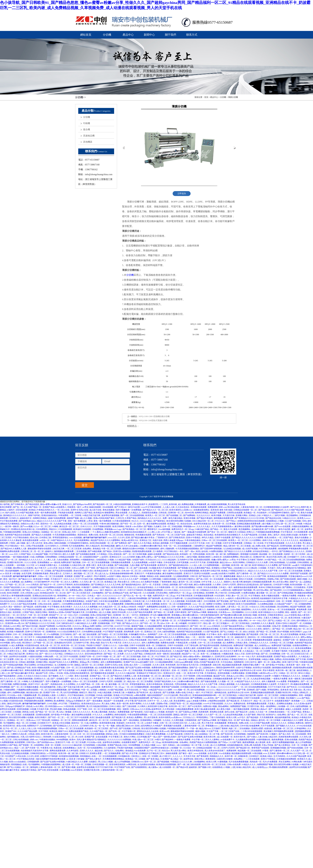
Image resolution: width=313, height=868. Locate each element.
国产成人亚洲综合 (283, 745)
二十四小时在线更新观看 (68, 640)
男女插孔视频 (56, 709)
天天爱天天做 (253, 706)
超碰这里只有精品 (195, 535)
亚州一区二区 (150, 762)
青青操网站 (75, 560)
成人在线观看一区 (225, 737)
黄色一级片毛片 (10, 579)
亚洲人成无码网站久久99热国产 (149, 726)
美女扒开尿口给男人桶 (276, 557)
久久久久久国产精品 (134, 654)
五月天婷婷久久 (52, 546)
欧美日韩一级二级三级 (216, 554)
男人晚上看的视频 (72, 587)
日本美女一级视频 (138, 576)
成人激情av (153, 767)
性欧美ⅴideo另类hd (134, 526)
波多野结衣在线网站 (112, 742)
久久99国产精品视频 (25, 513)
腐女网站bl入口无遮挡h (23, 568)
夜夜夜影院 (211, 759)
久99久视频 (52, 704)
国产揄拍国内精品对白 (179, 565)
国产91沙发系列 (195, 706)
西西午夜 (305, 507)
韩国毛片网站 (41, 612)
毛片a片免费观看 (270, 762)
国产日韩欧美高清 (177, 538)
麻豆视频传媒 (113, 524)
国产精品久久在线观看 (42, 535)
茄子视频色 (54, 676)
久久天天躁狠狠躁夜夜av (223, 526)
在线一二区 (182, 673)
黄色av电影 (95, 643)
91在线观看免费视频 (197, 634)
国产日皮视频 (169, 693)
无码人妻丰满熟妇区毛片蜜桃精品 (292, 568)
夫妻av (60, 687)
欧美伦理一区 (219, 524)
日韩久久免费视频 (152, 604)
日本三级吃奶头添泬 (65, 623)
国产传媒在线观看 (209, 681)
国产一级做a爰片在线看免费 (194, 532)
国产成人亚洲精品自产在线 (117, 593)
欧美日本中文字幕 (88, 640)
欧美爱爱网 (80, 706)
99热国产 (142, 607)
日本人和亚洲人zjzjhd (30, 593)
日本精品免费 (234, 593)
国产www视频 (26, 526)
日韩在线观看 (267, 637)
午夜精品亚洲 (182, 643)
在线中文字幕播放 (244, 668)
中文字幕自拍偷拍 (21, 538)
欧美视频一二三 (299, 701)
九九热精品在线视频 (63, 524)
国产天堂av (173, 571)
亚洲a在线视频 (232, 579)
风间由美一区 (40, 634)
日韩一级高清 (106, 670)
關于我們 (171, 35)
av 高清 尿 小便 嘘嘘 (12, 574)
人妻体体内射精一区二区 (252, 507)
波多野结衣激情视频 (111, 515)
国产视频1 (148, 526)
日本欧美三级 (139, 601)
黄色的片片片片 (300, 601)
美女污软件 (153, 640)
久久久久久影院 (260, 609)
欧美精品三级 (111, 582)
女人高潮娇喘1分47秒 (64, 665)
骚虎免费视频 (278, 740)
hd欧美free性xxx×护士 (269, 673)
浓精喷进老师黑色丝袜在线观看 (251, 521)
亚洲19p (271, 609)
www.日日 (113, 538)
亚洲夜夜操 (51, 632)
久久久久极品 (146, 521)
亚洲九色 (115, 618)
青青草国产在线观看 (299, 574)
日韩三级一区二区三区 (270, 634)
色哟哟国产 (153, 634)
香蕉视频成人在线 (88, 756)
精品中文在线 (101, 598)
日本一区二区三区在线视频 (291, 571)
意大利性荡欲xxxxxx (54, 706)
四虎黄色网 (204, 712)
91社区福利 (220, 596)
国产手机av (231, 521)
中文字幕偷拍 (255, 596)
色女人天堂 (240, 654)
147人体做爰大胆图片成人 (46, 565)
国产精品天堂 (176, 657)
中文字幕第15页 (129, 731)
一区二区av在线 (63, 510)
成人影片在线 (96, 510)
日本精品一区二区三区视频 (282, 643)
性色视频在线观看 (144, 535)
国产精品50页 (265, 510)
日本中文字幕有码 (65, 585)
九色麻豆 (157, 526)
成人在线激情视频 (162, 648)
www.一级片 (99, 590)
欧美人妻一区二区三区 (50, 645)
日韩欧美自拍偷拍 (273, 587)
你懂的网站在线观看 (134, 604)
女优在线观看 (102, 737)
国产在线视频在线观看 (86, 554)
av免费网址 (109, 715)
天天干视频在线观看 (102, 526)
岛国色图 (257, 745)
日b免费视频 (98, 529)
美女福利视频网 (12, 571)
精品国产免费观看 (218, 513)
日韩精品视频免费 (23, 618)
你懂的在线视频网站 (301, 526)
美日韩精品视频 (108, 546)
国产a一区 (295, 513)
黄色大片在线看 (231, 529)
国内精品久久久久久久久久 (15, 515)
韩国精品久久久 (217, 756)
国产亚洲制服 (74, 690)
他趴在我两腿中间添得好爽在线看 (51, 759)
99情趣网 (144, 579)
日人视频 (25, 598)
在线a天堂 (277, 626)
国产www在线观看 (283, 526)
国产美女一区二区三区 (217, 532)
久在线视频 (64, 565)
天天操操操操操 (152, 549)
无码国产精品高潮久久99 (14, 587)
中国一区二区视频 (89, 690)
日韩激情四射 (191, 720)
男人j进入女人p (102, 574)
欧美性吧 (255, 598)
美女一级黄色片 (15, 607)
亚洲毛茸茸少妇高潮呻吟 (226, 657)
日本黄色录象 (116, 720)
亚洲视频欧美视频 (278, 748)
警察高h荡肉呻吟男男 (226, 668)
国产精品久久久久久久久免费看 (238, 551)
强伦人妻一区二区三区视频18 (72, 618)
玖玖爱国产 (10, 756)
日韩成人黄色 (242, 643)
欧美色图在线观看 (31, 540)
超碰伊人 (49, 551)
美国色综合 (83, 535)
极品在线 (99, 751)
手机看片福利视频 (125, 748)
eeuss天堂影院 (291, 615)
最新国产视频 (73, 518)
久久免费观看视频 (211, 565)
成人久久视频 (86, 518)
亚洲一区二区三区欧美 (153, 679)
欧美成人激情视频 (161, 543)
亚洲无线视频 (224, 673)
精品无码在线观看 (50, 670)
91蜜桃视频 (223, 762)
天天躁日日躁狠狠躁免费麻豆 (43, 598)
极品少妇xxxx (226, 562)
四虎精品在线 (227, 645)
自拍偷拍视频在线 (235, 745)
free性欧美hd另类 (64, 626)
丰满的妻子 (86, 587)
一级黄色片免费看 (289, 596)
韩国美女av (53, 612)
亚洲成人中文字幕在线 (123, 695)
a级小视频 (266, 524)
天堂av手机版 (268, 745)
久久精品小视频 (149, 745)
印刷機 (87, 123)
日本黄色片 (254, 756)
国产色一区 (18, 507)
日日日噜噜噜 (210, 601)
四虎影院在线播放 (150, 513)
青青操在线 (233, 723)
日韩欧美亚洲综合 (276, 615)
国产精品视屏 (253, 634)
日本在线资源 (170, 562)
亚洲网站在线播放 (93, 629)
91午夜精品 (102, 554)
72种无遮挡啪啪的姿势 (210, 615)
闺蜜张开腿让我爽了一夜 (254, 665)
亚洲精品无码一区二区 (10, 598)
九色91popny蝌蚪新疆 (184, 662)
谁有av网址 (48, 543)
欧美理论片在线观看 (262, 668)
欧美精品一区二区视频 (136, 759)
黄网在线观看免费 (33, 670)
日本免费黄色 (42, 529)
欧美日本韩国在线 (155, 684)
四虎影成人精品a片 (259, 709)
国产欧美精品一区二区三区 (135, 529)
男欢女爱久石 (246, 557)
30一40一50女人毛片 (77, 596)
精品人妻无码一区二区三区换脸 (237, 546)
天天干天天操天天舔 (84, 579)
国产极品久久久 (26, 579)
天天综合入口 (130, 587)
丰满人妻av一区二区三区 (237, 596)
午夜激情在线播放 (154, 574)
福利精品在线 (221, 693)
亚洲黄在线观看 (43, 715)
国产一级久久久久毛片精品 (140, 543)
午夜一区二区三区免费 (111, 549)
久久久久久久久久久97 (112, 596)
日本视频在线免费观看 (287, 759)
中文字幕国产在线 (122, 767)
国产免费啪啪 (189, 515)
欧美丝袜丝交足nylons (91, 704)
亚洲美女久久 (40, 679)
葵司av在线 (16, 643)
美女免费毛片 (212, 670)
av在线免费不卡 (228, 740)
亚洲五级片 (166, 670)
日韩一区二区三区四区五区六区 (295, 654)
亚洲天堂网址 (189, 679)
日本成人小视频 (146, 648)
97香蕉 (12, 543)
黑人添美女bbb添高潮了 (215, 751)
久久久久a (77, 626)
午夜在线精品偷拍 (193, 540)
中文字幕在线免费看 (9, 521)
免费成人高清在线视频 (285, 659)
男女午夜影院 (100, 576)
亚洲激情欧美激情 (41, 574)
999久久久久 (69, 579)
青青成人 (307, 712)
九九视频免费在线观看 (246, 740)
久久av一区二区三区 (42, 526)
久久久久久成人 (204, 526)
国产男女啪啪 (223, 601)
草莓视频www (190, 526)
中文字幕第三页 (162, 657)
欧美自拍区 (239, 618)
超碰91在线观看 (155, 554)
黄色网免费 (302, 609)
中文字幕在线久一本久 (15, 546)
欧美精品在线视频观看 (278, 576)
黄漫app (122, 609)
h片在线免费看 (223, 609)
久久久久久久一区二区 (189, 590)
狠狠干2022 (63, 731)
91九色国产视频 (58, 668)
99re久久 (135, 521)
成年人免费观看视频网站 (112, 662)
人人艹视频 (151, 621)
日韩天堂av (6, 596)
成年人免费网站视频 (151, 643)
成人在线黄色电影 (270, 648)
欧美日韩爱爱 (6, 507)
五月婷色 (224, 629)
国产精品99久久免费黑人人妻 (14, 549)
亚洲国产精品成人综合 (117, 745)
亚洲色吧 (251, 690)
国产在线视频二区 (174, 515)
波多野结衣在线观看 (18, 657)
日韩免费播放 (51, 557)
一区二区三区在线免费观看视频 (291, 560)
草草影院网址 (273, 690)
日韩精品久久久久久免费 (257, 562)
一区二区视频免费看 (115, 604)
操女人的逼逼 (249, 632)
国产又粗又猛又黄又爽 (74, 687)
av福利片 (11, 510)
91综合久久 (254, 607)
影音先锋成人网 (82, 609)
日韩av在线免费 (234, 764)
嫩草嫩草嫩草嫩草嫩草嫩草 (95, 538)
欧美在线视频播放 (82, 585)
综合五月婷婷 (65, 568)
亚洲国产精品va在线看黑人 (55, 507)
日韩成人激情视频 (170, 585)
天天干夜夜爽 (189, 676)
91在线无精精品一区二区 (63, 737)
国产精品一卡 (216, 529)
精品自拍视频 (196, 704)
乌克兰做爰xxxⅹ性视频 (154, 712)
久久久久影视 (30, 562)
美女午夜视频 (283, 632)
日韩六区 (194, 576)
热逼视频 (89, 590)
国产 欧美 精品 (243, 720)
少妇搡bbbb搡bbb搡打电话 (151, 546)
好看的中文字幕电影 (49, 756)
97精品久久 (267, 515)
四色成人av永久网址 (254, 618)
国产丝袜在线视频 (295, 748)
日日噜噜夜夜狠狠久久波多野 (276, 507)
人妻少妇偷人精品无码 (229, 726)
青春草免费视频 (12, 621)
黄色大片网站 (130, 737)
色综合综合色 (187, 524)
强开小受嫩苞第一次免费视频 (129, 510)
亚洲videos (117, 670)
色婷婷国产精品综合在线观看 (18, 535)
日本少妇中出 (251, 662)
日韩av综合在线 (45, 604)
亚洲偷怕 (216, 568)
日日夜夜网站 (92, 612)
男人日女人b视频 (116, 651)
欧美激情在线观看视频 (69, 756)
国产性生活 (95, 609)
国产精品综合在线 (273, 518)
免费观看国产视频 (123, 679)
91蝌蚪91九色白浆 (19, 734)
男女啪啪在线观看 (152, 670)
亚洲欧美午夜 (259, 557)
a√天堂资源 (52, 753)
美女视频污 (291, 698)
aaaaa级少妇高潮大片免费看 (224, 574)
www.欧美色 (209, 698)
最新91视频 (302, 579)
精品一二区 (191, 637)
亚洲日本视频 (190, 518)
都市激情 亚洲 (215, 659)
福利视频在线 (13, 737)
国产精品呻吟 (276, 590)
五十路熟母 (158, 551)
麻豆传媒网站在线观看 (157, 524)
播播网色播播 (230, 576)
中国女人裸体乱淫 (300, 693)
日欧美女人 (136, 756)
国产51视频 (261, 690)
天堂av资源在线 (115, 554)
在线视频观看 (29, 715)
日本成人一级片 (226, 587)
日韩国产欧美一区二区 (224, 637)
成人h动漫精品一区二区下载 (207, 734)
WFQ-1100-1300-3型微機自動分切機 (154, 416)
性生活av (166, 751)
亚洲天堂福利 (229, 604)
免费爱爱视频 (124, 712)
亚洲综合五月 (116, 557)
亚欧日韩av (200, 759)
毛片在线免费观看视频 (190, 571)
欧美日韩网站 (119, 526)
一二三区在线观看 (252, 759)
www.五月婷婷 (129, 557)
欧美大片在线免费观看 (167, 568)
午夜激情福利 (306, 565)
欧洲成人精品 (266, 756)
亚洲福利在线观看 (199, 507)
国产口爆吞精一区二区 (247, 574)
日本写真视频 (183, 562)
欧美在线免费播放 (187, 587)
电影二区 (233, 728)
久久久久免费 (149, 704)
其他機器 (88, 142)
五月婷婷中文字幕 (185, 560)
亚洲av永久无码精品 (31, 532)
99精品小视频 (268, 659)
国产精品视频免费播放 (178, 668)
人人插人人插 (169, 507)
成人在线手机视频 (250, 549)
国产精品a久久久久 (131, 623)
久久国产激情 (250, 715)
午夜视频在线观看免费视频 (268, 532)
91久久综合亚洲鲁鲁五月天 (69, 632)
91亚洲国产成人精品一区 (172, 759)
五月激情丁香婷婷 (255, 560)
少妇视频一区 (283, 706)
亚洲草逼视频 (286, 546)
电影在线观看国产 (155, 695)
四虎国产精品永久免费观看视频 (204, 742)
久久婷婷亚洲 (126, 618)
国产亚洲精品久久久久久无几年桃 (250, 518)
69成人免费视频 (37, 557)
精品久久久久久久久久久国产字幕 (52, 521)
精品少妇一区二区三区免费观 (140, 681)
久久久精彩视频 (178, 601)
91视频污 (276, 676)
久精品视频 (101, 745)
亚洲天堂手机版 (253, 654)
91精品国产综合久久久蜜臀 (160, 690)
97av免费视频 (53, 634)
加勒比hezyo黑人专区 (30, 524)
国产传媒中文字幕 (110, 609)
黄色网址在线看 (174, 618)
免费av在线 (94, 535)
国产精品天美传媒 (30, 626)
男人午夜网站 (93, 662)
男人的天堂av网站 (281, 582)
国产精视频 (183, 568)
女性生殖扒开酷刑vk (186, 579)
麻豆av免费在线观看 (203, 585)
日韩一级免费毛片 (180, 607)
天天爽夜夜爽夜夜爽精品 (74, 601)
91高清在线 (69, 706)
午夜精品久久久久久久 (215, 598)
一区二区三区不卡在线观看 (66, 657)
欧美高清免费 (117, 587)
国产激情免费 (154, 598)
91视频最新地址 (88, 560)
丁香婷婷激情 (166, 582)
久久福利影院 (110, 748)
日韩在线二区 (27, 551)
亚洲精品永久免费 (15, 640)
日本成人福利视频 (104, 695)
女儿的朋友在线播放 (146, 764)
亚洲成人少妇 (255, 515)
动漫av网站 (243, 621)
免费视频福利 (233, 554)
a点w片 (162, 640)
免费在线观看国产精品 (79, 731)
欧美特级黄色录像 (108, 723)
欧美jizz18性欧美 (129, 607)
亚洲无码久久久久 (120, 640)
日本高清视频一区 (100, 764)
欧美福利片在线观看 (82, 529)
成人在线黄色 (52, 629)
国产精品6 (108, 551)
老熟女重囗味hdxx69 (125, 726)
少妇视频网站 (98, 593)
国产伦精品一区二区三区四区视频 (113, 634)
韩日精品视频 (234, 507)
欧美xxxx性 (165, 731)
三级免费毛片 (199, 546)
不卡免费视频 (148, 637)
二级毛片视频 (279, 515)
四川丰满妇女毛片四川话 (188, 665)
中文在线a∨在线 (15, 695)
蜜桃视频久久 (208, 657)
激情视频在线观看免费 (224, 518)
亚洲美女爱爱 (257, 728)
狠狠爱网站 (110, 513)
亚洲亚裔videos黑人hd (15, 623)
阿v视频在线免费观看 (154, 590)
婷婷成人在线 (28, 712)
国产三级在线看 (141, 568)
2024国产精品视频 (115, 690)
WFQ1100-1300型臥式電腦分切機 (153, 420)
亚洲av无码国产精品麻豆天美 (72, 612)
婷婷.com (223, 507)
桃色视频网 (155, 687)
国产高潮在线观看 (288, 579)
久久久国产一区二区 (213, 715)
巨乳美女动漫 (183, 698)
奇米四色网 (191, 601)
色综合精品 (209, 535)
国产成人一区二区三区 (297, 715)
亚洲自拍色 (169, 684)
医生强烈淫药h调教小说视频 (179, 521)
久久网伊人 (62, 695)
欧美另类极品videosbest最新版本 (261, 601)
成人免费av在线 (259, 546)
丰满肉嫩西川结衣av (138, 634)
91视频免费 (131, 609)
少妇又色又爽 (59, 549)
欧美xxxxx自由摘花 (18, 762)
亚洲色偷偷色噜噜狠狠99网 (122, 574)
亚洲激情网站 (146, 720)
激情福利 (247, 582)
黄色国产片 (54, 615)
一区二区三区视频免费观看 (180, 604)
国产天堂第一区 (33, 748)
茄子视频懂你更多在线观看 (103, 673)
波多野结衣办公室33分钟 (251, 670)
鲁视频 (69, 712)
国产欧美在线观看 (149, 565)
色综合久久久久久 (279, 723)
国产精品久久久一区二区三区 (156, 510)
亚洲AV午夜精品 (193, 538)
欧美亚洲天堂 (9, 726)
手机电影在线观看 (66, 513)
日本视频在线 (124, 756)
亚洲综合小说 (32, 654)
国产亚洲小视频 (69, 767)
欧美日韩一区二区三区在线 (112, 535)
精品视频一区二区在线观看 (271, 554)
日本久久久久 (86, 526)
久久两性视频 (155, 579)
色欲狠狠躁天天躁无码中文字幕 (274, 598)
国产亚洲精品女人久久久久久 (292, 551)
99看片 (200, 601)
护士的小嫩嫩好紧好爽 (160, 615)
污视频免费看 (90, 648)
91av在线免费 (140, 751)
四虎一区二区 (148, 657)
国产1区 (265, 654)
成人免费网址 (27, 582)
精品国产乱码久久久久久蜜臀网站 (106, 540)
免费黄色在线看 (168, 643)
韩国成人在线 (153, 576)
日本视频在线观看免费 (204, 596)
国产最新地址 (160, 521)
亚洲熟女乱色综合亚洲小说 (23, 529)
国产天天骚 (301, 659)
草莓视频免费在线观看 (299, 549)
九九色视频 (291, 562)
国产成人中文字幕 (130, 753)
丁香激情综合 (74, 704)
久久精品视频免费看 (65, 609)
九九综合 (167, 720)
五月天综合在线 (131, 690)
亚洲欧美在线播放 (290, 626)
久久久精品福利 (169, 560)
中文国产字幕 (213, 731)
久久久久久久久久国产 (129, 579)
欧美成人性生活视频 (62, 723)
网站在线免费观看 (237, 629)
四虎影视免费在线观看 (142, 551)
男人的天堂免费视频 (290, 634)
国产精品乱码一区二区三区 (211, 576)
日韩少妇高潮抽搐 (277, 562)
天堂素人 (272, 704)
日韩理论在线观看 (235, 513)
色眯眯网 (211, 609)
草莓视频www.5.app (113, 529)
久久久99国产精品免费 (294, 510)
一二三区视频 (6, 568)
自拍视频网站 (126, 601)
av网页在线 (226, 590)
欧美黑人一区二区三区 (155, 515)
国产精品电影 (253, 717)
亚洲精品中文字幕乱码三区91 (150, 673)
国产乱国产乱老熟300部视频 (137, 651)
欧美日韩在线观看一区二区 (102, 543)
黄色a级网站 (224, 706)
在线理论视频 (41, 607)
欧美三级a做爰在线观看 (205, 709)
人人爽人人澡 (154, 532)
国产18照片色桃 (186, 585)
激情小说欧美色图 (13, 590)
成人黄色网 (261, 742)
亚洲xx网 (28, 640)
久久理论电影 (169, 709)
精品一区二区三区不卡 (25, 637)
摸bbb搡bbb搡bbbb (190, 615)
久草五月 (120, 518)
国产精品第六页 (119, 717)
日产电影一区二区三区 (15, 585)
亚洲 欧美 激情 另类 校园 (222, 510)
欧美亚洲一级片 (294, 665)
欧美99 (164, 604)
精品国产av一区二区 (9, 560)
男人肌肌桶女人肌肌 (47, 695)
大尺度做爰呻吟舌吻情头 (279, 513)
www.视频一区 (180, 690)
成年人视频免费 (167, 549)
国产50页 (114, 728)
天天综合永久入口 (153, 560)
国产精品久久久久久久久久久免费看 (248, 538)
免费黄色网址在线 (160, 668)
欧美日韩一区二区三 (178, 706)
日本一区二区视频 (214, 543)
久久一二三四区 (67, 676)
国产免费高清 (121, 543)
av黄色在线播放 (230, 621)
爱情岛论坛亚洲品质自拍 (248, 585)
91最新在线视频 (169, 579)
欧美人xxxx (41, 590)
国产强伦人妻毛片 (94, 759)
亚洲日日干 (140, 574)
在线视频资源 (213, 651)
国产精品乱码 (278, 510)
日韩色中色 (189, 734)
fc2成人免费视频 (16, 645)
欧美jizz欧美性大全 (130, 540)
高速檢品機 (89, 136)
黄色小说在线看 (104, 640)
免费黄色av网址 (76, 590)
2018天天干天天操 (197, 543)
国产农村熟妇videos (28, 521)
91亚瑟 (277, 540)
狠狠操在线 (130, 535)
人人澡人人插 (196, 565)
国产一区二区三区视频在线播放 (25, 687)
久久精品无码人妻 (78, 565)
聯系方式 (192, 35)
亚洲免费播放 (43, 562)
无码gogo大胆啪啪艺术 (76, 701)
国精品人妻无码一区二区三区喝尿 (82, 621)
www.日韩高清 (33, 585)
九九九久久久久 (204, 515)
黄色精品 (97, 549)
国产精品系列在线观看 (63, 571)
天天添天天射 (190, 756)
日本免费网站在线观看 (53, 587)
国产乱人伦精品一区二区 (58, 590)
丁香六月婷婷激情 (217, 717)
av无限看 (193, 643)
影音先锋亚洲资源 (117, 764)
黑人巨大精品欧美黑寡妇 (97, 706)
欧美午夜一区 (231, 756)
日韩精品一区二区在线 (254, 543)
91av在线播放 (225, 753)
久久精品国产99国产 (283, 604)
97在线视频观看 (65, 529)
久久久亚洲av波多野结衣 (151, 709)
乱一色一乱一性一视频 (142, 596)
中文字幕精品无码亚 (26, 759)
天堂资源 (157, 585)
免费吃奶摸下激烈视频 (71, 562)
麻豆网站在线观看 (243, 526)
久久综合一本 (262, 712)
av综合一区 (45, 540)
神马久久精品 (208, 538)
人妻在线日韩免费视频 (137, 598)
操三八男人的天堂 (35, 543)
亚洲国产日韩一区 (291, 640)
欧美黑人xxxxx (304, 518)
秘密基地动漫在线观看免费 (246, 587)
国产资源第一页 (26, 745)
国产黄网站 (287, 587)
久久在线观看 (149, 593)
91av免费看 (282, 681)
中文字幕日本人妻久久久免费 (62, 554)
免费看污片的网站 (214, 604)
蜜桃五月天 (230, 640)
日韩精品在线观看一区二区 (245, 510)
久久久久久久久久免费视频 (86, 607)
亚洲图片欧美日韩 (15, 562)
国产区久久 (109, 751)
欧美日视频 (217, 515)
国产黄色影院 (137, 712)
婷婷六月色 (268, 540)
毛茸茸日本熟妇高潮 (29, 621)
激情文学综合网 (119, 612)
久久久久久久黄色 (294, 543)
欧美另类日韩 (210, 737)
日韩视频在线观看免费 (262, 582)
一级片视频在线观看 (20, 557)
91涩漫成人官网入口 (246, 532)
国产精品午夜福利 (205, 518)
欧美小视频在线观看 (271, 596)
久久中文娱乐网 (171, 695)
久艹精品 (144, 690)
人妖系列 (104, 557)
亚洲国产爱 (79, 576)
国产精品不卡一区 (48, 585)
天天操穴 (272, 568)
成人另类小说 (45, 621)
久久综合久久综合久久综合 (36, 676)
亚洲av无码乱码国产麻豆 (104, 518)
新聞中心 (149, 35)
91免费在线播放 (216, 551)
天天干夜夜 (43, 731)
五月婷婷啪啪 (46, 726)
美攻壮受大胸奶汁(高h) (84, 571)
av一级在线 (176, 532)
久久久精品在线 (40, 640)
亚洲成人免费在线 (296, 723)
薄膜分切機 (233, 97)
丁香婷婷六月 (162, 538)
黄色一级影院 (291, 612)
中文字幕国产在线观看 (113, 632)
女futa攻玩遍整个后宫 (145, 662)
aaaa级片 (296, 565)
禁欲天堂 (93, 693)
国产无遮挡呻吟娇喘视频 (211, 549)
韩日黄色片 (27, 643)
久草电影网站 (301, 728)
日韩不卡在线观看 (223, 538)
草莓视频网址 (294, 681)
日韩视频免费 (206, 665)
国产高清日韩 (285, 565)
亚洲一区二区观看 (53, 745)
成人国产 (51, 679)
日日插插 (263, 535)
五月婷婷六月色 (87, 726)
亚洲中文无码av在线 (80, 510)
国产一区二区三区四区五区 (79, 593)
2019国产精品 (271, 560)
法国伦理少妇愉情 (225, 759)
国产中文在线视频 (67, 670)
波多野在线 (189, 759)
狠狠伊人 (228, 582)
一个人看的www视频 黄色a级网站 (106, 532)
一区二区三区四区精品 (240, 623)
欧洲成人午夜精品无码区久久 (42, 510)
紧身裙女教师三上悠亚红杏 (210, 557)
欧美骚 (10, 632)
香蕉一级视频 (29, 651)
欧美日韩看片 (67, 607)
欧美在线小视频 (250, 615)
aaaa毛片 (4, 607)
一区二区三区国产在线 (176, 535)
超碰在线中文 (26, 518)
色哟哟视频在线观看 (58, 651)
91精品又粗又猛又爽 (92, 515)
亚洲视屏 (69, 576)
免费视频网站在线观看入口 (106, 579)
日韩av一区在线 (56, 673)
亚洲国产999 (129, 662)
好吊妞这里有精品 (261, 551)
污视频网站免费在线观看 (27, 690)
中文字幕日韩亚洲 (185, 596)
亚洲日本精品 (177, 648)
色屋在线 (268, 728)
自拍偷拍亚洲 (258, 529)
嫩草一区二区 (298, 529)
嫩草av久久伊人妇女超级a (127, 546)
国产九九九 (295, 507)
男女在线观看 (122, 513)
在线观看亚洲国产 (91, 557)
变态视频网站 (292, 515)
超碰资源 (193, 767)
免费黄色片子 (33, 726)
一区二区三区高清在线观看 (160, 715)
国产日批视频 (125, 728)
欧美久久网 (232, 717)
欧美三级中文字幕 (290, 662)
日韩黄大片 (84, 753)
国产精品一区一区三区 (45, 712)
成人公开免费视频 (303, 742)
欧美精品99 (99, 513)
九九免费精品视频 (265, 604)
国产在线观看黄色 (139, 767)
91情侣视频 (257, 753)
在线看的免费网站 (231, 557)
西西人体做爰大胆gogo (174, 540)
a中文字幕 (165, 532)
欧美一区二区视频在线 (192, 618)
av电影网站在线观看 (217, 701)
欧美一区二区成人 (209, 687)
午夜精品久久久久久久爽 (181, 762)
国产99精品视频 (95, 551)
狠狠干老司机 (34, 515)
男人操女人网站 (109, 704)
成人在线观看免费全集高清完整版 (110, 668)
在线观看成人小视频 (275, 521)
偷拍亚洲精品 (303, 670)
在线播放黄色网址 (202, 510)
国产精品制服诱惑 (8, 676)
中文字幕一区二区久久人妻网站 (65, 582)
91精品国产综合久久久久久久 (248, 681)
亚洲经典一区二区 (176, 513)
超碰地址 (278, 640)
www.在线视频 (76, 538)
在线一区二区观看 (284, 601)
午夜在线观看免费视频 (138, 715)
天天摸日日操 (229, 515)
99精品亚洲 (228, 618)
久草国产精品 (131, 518)
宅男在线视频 (199, 554)
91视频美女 (131, 693)
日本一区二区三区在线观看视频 (96, 562)
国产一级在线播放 (95, 701)
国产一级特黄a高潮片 (168, 737)
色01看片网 (238, 582)
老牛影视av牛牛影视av (276, 665)
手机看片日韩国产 (94, 645)
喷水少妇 (34, 538)
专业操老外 (262, 513)
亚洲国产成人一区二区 (100, 676)
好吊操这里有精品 (45, 665)
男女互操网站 (30, 665)
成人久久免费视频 (218, 745)
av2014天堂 (53, 568)
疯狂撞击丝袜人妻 (34, 693)
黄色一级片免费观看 (77, 521)
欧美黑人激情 (190, 648)
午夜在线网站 (295, 651)
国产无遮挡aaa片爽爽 (197, 612)
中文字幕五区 (287, 532)
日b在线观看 (108, 507)
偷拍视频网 (283, 549)
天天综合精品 (227, 662)
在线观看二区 (120, 681)
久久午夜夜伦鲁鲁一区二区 (167, 587)
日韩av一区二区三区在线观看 (86, 524)
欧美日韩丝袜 (295, 618)
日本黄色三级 (45, 538)
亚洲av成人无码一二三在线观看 (76, 532)
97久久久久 (220, 521)
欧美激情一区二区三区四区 (97, 728)
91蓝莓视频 (65, 770)
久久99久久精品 (171, 590)
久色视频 (262, 568)
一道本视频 (20, 565)
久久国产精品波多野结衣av (233, 626)
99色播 (299, 524)
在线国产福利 (138, 560)
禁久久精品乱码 (93, 546)
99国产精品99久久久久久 (62, 540)
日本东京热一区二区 (85, 598)
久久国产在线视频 (293, 521)
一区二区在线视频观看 (182, 546)
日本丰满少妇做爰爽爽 (109, 601)
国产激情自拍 (42, 651)
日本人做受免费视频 (166, 632)
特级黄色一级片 (75, 507)
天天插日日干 (57, 579)
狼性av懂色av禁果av (192, 657)
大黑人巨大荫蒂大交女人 (11, 651)
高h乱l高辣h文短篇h (290, 535)
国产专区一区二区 (128, 524)
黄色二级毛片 (274, 535)
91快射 (200, 587)
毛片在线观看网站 (82, 540)
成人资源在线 (156, 693)
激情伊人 (267, 629)
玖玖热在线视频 (211, 587)
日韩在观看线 (303, 562)
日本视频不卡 (293, 557)
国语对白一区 (47, 524)
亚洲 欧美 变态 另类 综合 (291, 690)
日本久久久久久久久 (132, 643)
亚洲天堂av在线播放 (122, 551)
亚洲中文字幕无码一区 (35, 632)
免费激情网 (213, 507)
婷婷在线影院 (121, 715)
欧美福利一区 (186, 554)
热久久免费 (137, 679)
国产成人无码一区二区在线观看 (210, 579)
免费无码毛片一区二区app (183, 529)
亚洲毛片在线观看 (202, 574)
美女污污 (105, 643)
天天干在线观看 (268, 726)
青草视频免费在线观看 (21, 596)
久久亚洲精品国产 (37, 681)
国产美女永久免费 (238, 601)
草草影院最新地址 (61, 538)
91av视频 (4, 701)
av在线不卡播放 (156, 562)
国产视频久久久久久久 (286, 726)
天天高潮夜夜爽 (301, 532)
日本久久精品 (307, 557)
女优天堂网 (27, 574)
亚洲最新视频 (213, 562)
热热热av (113, 712)
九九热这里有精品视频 (194, 598)
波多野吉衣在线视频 (86, 767)
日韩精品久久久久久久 (210, 590)
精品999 (126, 576)
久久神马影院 (73, 751)
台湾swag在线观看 (93, 687)
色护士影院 (10, 513)
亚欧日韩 (217, 665)
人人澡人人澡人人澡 (27, 728)
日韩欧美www (137, 762)
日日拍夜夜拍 (300, 587)
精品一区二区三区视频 (224, 648)
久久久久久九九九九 (290, 540)
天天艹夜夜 (90, 568)
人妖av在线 (182, 659)
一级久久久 (5, 734)
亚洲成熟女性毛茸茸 (63, 643)
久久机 (206, 745)
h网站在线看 (42, 648)
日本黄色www (225, 612)
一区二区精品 (139, 618)
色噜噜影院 (145, 615)
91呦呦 (55, 526)
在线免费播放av (70, 748)
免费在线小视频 (210, 706)
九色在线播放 (63, 560)
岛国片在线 (158, 540)
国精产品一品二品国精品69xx (202, 668)
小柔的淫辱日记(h (242, 598)
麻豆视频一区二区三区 (303, 546)
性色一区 (167, 546)
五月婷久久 (14, 518)
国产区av (127, 596)
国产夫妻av (252, 737)
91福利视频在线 (264, 740)
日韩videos (135, 582)
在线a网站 (87, 549)
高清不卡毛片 (34, 684)
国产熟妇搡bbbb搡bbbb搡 (263, 526)
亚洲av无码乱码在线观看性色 (77, 673)
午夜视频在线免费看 (12, 532)
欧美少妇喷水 (271, 538)
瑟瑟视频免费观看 (303, 731)
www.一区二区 (199, 604)
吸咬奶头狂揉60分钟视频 (133, 549)
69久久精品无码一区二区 (203, 521)
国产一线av (190, 551)
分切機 (107, 35)
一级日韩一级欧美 (11, 526)
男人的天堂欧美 (151, 717)
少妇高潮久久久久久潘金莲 (245, 568)
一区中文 (274, 551)
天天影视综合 (211, 673)
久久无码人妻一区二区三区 (283, 524)
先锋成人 (172, 745)
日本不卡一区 (156, 609)
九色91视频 (135, 565)
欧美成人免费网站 (135, 717)
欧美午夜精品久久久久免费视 (265, 565)
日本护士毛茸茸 (229, 585)
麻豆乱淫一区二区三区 (69, 526)
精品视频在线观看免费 (232, 665)
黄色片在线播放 (302, 538)
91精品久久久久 (289, 518)
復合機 (87, 129)
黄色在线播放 (109, 510)
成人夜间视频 (144, 659)
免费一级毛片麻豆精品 (173, 518)
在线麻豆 (306, 676)
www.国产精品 (303, 698)
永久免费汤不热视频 (150, 582)
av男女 (85, 507)
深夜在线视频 (60, 543)
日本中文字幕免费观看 (233, 543)
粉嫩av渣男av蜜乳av (145, 557)
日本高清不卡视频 (281, 585)
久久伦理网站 (255, 540)
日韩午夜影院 (181, 612)
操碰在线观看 (95, 507)
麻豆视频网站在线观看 (144, 629)
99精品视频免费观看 (45, 637)
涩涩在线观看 (22, 510)
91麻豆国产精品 (202, 529)
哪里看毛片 (153, 529)
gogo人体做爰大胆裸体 (197, 701)
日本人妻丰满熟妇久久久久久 (287, 637)
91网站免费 (48, 657)
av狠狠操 (102, 690)
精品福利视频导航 (283, 717)
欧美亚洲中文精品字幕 (211, 571)
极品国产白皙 (42, 673)
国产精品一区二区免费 (164, 612)
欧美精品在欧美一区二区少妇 (108, 571)
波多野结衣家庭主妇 (203, 524)
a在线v (20, 676)
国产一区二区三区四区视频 (135, 554)
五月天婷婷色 (66, 634)
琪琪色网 (47, 737)
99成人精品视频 (264, 626)
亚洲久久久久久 (110, 645)
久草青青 (64, 546)
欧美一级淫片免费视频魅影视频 (232, 634)
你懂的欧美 (243, 756)
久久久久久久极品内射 (126, 673)
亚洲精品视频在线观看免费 (249, 524)
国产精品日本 (242, 712)
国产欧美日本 (143, 693)
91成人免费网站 (92, 723)
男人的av (161, 623)
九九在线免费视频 (140, 562)
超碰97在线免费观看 (57, 518)
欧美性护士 (163, 565)
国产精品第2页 (233, 701)
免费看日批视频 (20, 684)
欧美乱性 (53, 731)
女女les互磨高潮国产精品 (200, 568)
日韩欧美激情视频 (25, 679)
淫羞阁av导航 (273, 579)
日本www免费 (78, 568)
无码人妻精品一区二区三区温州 (88, 637)
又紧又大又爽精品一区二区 (121, 568)
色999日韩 (189, 513)
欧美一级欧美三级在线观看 (169, 654)
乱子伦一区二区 (10, 728)
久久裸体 (217, 585)
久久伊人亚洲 (124, 538)
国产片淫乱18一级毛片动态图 (127, 507)
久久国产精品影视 (250, 535)
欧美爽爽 (210, 593)
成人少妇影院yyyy (263, 645)
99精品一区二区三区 (288, 673)
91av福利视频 (165, 529)
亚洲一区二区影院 (180, 670)
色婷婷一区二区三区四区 (295, 554)
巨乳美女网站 (162, 593)
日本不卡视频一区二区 (106, 657)
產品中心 (128, 35)
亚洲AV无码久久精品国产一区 (289, 623)
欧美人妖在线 (202, 551)
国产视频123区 (205, 767)
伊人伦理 (79, 737)
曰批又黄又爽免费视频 (156, 734)
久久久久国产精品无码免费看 (24, 604)
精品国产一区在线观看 (114, 701)
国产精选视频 (163, 762)
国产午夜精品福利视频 (13, 665)
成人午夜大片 (41, 568)
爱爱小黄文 (92, 565)
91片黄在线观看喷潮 (122, 521)
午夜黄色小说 (47, 748)
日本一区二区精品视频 (172, 526)
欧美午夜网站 (136, 704)
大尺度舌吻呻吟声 (42, 582)
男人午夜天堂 (221, 593)
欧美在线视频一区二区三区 (150, 676)
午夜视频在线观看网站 (51, 764)
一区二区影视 (76, 515)
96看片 (169, 640)
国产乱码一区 (115, 731)
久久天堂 (30, 565)
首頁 (206, 97)
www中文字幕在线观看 (151, 507)
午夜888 (103, 524)
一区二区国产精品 (286, 538)
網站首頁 (86, 35)
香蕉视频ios (177, 615)
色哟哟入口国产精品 (84, 513)
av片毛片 (242, 717)
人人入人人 (218, 582)
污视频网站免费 (30, 695)
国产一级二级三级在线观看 (85, 634)
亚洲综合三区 (146, 540)
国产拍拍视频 (42, 659)
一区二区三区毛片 (19, 615)
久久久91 (229, 704)
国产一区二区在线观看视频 (132, 515)
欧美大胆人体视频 (106, 565)
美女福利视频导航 (48, 687)
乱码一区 (141, 524)
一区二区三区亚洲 (74, 549)
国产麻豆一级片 (160, 571)
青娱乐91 (53, 529)
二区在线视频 (81, 551)
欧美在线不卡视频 (41, 579)
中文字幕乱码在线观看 (275, 543)
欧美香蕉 (17, 612)
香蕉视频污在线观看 (249, 554)
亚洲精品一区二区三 (117, 598)
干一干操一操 (192, 728)
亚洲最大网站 (242, 515)
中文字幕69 (242, 560)
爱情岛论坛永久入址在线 (148, 731)
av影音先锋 (147, 571)
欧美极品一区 (250, 513)
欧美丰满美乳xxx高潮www (181, 510)
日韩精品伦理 (150, 654)
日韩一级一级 (102, 684)
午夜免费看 (63, 515)
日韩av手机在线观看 (35, 546)
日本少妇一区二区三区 (131, 571)
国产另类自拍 (159, 535)
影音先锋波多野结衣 (94, 654)
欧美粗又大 (302, 759)
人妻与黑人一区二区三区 (237, 607)
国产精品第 (28, 607)
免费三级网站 (96, 626)
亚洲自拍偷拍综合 (49, 515)
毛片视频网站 (124, 637)
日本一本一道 (172, 623)
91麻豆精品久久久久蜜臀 (86, 623)
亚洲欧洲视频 (252, 673)
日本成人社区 (170, 659)
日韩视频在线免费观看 (121, 562)
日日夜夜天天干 (27, 571)
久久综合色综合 (183, 507)
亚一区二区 (39, 551)
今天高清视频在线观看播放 (64, 535)
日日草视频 (231, 524)
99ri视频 (153, 568)
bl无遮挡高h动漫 (32, 645)
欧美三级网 (220, 607)
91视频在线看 (228, 654)
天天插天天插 (43, 709)
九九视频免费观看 (181, 576)
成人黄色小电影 (224, 709)
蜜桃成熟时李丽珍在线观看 (40, 549)
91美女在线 (21, 756)
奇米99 (262, 587)
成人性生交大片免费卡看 (172, 598)
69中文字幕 (207, 582)
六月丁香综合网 (191, 645)
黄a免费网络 (59, 701)
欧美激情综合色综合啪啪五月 (134, 532)
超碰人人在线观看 (294, 709)
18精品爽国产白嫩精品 (197, 659)
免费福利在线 (240, 704)
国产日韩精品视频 (286, 593)
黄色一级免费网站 (268, 706)
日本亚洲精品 (199, 593)
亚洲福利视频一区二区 (107, 648)
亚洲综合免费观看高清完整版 (206, 629)
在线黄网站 (39, 745)
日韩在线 (163, 513)
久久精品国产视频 (40, 554)
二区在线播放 (244, 728)
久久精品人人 (135, 513)
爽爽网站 (49, 701)
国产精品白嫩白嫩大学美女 (143, 538)
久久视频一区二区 (226, 681)
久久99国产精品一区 (33, 507)
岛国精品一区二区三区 (51, 532)
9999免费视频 (62, 740)
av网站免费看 (140, 695)
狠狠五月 (232, 532)
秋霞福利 (121, 723)
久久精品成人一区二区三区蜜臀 (257, 651)
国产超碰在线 (266, 585)
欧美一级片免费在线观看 (46, 513)
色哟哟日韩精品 (202, 513)
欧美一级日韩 (123, 704)
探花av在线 (21, 726)
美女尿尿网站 (283, 607)
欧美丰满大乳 (47, 734)
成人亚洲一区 (68, 764)
